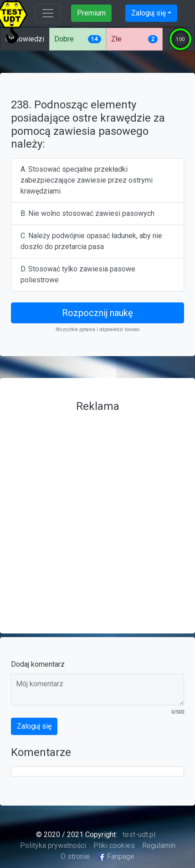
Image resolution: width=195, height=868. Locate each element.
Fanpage (116, 856)
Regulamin (159, 845)
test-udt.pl (138, 835)
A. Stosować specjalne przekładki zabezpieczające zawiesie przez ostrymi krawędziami (87, 180)
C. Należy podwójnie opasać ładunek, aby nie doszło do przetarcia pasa (91, 241)
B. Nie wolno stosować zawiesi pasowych (87, 213)
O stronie (75, 856)
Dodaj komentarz (38, 664)
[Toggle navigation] (48, 13)
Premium (91, 13)
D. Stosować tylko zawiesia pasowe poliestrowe (78, 274)
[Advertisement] (97, 514)
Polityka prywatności (53, 845)
